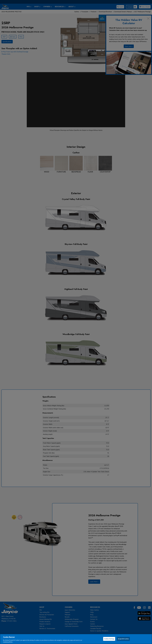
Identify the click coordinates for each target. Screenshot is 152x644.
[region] (76, 639)
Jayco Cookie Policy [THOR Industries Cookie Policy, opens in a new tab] (19, 642)
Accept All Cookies (123, 639)
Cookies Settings (109, 639)
